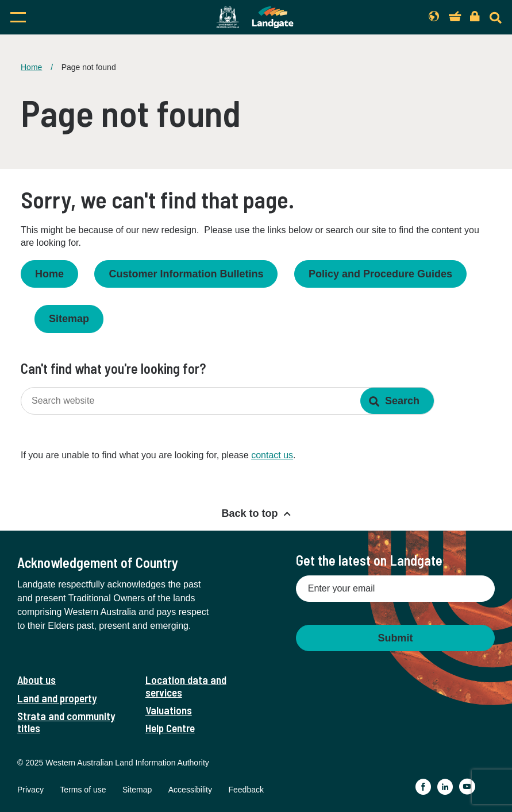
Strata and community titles (66, 722)
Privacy (30, 790)
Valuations (169, 710)
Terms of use (83, 790)
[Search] (496, 18)
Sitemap (69, 319)
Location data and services (186, 686)
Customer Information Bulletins (186, 274)
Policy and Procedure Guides (380, 274)
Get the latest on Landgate (369, 560)
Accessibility (190, 790)
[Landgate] (255, 17)
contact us (272, 455)
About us (36, 680)
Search (402, 401)
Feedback (246, 790)
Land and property (57, 698)
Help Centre (170, 728)
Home (31, 67)
